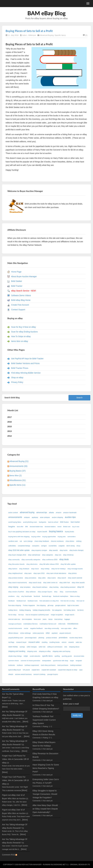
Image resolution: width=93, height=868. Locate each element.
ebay (56, 592)
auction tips (70, 517)
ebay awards (53, 550)
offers (75, 628)
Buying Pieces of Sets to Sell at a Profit (29, 31)
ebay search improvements (18, 583)
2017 (10, 417)
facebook (37, 596)
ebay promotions (31, 578)
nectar (26, 628)
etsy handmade (27, 596)
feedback (12, 601)
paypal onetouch (65, 633)
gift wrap (50, 605)
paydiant (55, 633)
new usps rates (66, 628)
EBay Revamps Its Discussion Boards (45, 755)
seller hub (42, 647)
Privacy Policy (17, 382)
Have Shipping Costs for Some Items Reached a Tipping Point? (46, 768)
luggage (67, 619)
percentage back (31, 638)
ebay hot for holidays (58, 569)
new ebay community (52, 628)
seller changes (32, 647)
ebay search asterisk (75, 578)
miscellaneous (73, 624)
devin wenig (70, 546)
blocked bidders (50, 527)
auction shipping (57, 517)
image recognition (57, 615)
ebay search (62, 578)
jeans (45, 619)
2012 (10, 436)
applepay (35, 517)
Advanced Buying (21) (19, 461)
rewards (71, 642)
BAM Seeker (17, 281)
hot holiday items (70, 610)
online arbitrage (25, 633)
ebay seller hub (65, 583)
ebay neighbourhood (15, 573)
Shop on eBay (17, 378)
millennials (62, 624)
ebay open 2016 (39, 573)
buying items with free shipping (19, 537)
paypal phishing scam (16, 638)
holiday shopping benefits (41, 610)
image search (70, 615)
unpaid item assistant (49, 670)
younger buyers (53, 674)
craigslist (62, 546)
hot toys (21, 615)
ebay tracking (54, 587)
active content (13, 512)
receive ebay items (76, 638)
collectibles (12, 546)
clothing (79, 541)
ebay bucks (64, 550)
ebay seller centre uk (50, 583)
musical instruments (15, 628)
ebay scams (52, 578)
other (48, 633)
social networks (35, 656)
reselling (45, 642)
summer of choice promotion (31, 661)
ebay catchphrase (34, 555)
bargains (12, 527)
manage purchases (15, 624)
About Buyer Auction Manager (24, 276)
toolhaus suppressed (32, 665)
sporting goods (67, 656)
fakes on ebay (75, 596)
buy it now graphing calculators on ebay (22, 532)
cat (21, 541)
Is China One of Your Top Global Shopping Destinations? (46, 707)
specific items (47, 656)
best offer (20, 527)
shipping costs (32, 651)
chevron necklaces (57, 541)
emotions (12, 596)
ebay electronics (32, 564)
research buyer (21, 642)
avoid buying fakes (15, 522)
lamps (50, 619)
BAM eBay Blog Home (21, 300)
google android (60, 605)
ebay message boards (75, 569)
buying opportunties (49, 537)
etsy (18, 596)
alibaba (51, 512)
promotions (63, 638)
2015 (10, 427)
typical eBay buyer (15, 670)
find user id (80, 601)
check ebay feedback (42, 541)
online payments (38, 633)
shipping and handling (17, 651)
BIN (27, 527)
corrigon (44, 546)
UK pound (26, 670)
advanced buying (27, 512)
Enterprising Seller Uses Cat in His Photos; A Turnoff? (46, 781)
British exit (67, 527)
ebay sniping (13, 587)
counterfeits (53, 546)
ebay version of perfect (16, 592)
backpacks (43, 522)
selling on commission (55, 647)
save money (13, 647)
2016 (10, 422)
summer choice (14, 661)
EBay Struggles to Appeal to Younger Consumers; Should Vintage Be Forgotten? (45, 794)
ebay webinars (31, 592)
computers (36, 546)
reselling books (55, 642)
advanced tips (42, 512)
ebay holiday (45, 569)
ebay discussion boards (16, 564)
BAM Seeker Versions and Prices (25, 363)
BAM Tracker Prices (20, 368)
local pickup (58, 619)
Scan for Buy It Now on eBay (23, 327)
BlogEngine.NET (58, 865)
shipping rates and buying (61, 651)
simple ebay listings (15, 656)
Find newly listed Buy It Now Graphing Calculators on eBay (45, 696)
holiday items (13, 610)
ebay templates (25, 587)
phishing (41, 638)
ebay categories (48, 555)
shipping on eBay (45, 651)
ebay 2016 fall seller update (19, 550)
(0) (85, 35)
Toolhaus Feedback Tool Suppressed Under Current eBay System (44, 720)
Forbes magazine (29, 605)
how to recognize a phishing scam (37, 615)
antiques (27, 517)
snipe (26, 656)
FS (89, 865)
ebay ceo (58, 555)
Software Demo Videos (21, 295)
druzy (78, 546)
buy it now (76, 527)
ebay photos (72, 573)
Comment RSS (10, 855)
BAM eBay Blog (46, 13)
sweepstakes (47, 661)
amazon (59, 512)
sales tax (79, 642)
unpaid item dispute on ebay (68, 670)
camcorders (72, 537)
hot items (80, 610)
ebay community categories (31, 560)
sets (66, 647)
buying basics (56, 531)
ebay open (28, 573)
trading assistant (76, 665)
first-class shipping (15, 605)
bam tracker (75, 522)
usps (81, 670)
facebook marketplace (61, 596)
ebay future (35, 569)
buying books (69, 532)
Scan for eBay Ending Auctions (24, 332)
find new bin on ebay (68, 601)
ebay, (62, 592)
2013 (10, 431)
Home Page (16, 272)
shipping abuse (74, 647)
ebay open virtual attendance (56, 573)
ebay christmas (68, 555)
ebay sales (42, 578)
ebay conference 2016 (50, 560)
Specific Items (60, 35)
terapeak (79, 661)
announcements (15, 517)
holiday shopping (25, 610)
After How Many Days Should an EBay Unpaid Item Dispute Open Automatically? (45, 809)
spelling (57, 656)
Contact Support (18, 310)
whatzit (11, 674)
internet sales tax (14, 619)
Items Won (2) (16, 476)
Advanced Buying (47, 35)
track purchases (63, 665)
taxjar (72, 661)
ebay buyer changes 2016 (17, 555)
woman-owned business (23, 674)
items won (37, 619)
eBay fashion (13, 569)
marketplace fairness (31, 624)
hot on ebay (12, 615)
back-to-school (53, 522)
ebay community (14, 560)
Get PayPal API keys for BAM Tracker (27, 359)
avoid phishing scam (30, 522)
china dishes (70, 541)
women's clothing (39, 674)
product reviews (52, 638)
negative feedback (36, 628)
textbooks (12, 665)
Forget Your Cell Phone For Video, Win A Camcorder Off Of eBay (15, 759)
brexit (59, 527)
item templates (27, 619)
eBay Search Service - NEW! (24, 291)
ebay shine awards (78, 583)
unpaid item (36, 670)
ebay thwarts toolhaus (40, 587)
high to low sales (73, 605)
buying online (36, 537)
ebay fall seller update (68, 564)
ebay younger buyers (45, 592)
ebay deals (64, 559)
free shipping (41, 605)
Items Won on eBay (20, 341)
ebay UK (81, 587)
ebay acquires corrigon (39, 550)
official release (13, 633)
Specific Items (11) (17, 485)
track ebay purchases (48, 665)
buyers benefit (42, 532)
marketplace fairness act (48, 624)
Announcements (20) (18, 466)
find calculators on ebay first (49, 601)
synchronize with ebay (60, 661)
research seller (34, 642)
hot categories (57, 610)
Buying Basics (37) (18, 471)
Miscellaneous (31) (18, 480)
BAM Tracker (17, 286)
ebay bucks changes (76, 550)
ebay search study (35, 583)
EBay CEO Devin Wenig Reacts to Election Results (44, 733)
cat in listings (28, 541)
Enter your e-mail (71, 704)
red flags (11, 642)
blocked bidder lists (36, 527)
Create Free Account (20, 305)
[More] (5, 707)
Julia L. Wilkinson (29, 35)
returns (64, 642)
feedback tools (33, 601)
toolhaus (20, 665)
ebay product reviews (16, 578)
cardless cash (13, 541)
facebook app (47, 596)
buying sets (62, 537)
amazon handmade (70, 512)
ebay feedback (24, 569)
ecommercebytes (71, 592)
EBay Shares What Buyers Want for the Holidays (44, 744)
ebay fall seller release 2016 (49, 564)
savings (22, 647)
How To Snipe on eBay (21, 336)
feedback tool (21, 601)
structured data (79, 656)
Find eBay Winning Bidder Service (26, 373)
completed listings (24, 546)
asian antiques (45, 517)
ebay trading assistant (68, 587)
